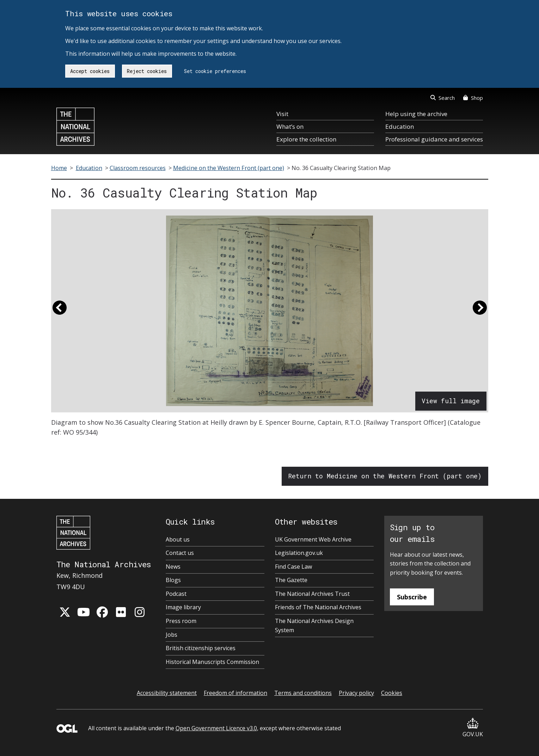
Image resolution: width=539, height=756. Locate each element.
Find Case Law (293, 567)
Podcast (176, 594)
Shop (473, 98)
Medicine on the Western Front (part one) (229, 168)
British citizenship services (201, 648)
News (173, 567)
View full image (451, 401)
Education (400, 126)
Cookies (392, 693)
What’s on (290, 126)
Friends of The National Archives (318, 607)
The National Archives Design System (314, 625)
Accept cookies (90, 71)
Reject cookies (147, 71)
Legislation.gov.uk (299, 553)
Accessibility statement (167, 693)
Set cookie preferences (215, 71)
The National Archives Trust (312, 594)
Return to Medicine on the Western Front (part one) (385, 476)
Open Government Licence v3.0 (216, 728)
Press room (181, 621)
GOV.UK (473, 728)
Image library (183, 607)
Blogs (173, 580)
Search (443, 98)
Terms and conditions (303, 693)
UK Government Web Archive (313, 539)
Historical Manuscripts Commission (212, 662)
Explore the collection (306, 139)
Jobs (171, 635)
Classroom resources (138, 168)
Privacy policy (356, 693)
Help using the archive (416, 114)
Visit (282, 114)
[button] (60, 311)
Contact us (180, 553)
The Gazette (291, 580)
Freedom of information (235, 693)
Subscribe (412, 597)
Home (59, 168)
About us (178, 539)
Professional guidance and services (434, 139)
